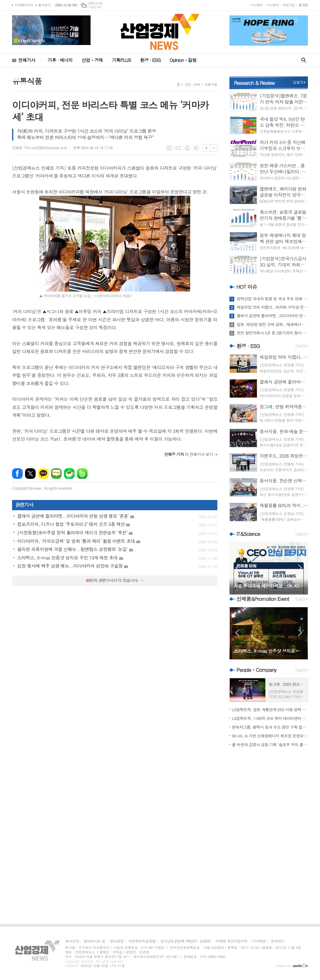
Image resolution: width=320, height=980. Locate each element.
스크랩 (196, 148)
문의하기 (278, 941)
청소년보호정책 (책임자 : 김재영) (186, 941)
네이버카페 (69, 474)
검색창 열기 (302, 60)
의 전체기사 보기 (189, 454)
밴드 (82, 474)
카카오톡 (43, 474)
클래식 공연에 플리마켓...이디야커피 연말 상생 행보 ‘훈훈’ (272, 316)
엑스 (30, 474)
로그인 (303, 5)
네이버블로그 (56, 474)
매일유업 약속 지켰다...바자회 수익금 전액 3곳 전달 (272, 307)
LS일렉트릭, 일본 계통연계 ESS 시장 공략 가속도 (270, 709)
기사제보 (256, 5)
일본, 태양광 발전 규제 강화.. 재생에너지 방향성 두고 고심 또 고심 (272, 324)
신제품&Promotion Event (263, 599)
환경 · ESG (150, 60)
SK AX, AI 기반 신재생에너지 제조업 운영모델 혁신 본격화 (270, 736)
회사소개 (72, 941)
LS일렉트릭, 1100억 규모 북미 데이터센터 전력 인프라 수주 (270, 718)
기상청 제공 (95, 7)
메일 (178, 148)
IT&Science (248, 534)
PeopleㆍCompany (256, 670)
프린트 (187, 148)
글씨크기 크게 (206, 148)
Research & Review (254, 83)
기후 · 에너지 (60, 60)
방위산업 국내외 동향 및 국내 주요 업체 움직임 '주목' (272, 299)
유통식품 (211, 84)
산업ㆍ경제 (92, 60)
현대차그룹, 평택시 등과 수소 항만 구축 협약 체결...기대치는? (270, 727)
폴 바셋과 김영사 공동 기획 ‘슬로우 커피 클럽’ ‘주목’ (270, 745)
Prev (237, 568)
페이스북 (17, 474)
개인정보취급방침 (142, 941)
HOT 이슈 (247, 287)
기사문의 (272, 5)
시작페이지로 (24, 5)
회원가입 (289, 5)
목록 (169, 148)
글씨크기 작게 (214, 148)
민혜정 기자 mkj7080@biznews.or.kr (40, 148)
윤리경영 (117, 941)
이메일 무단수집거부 (232, 941)
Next (300, 568)
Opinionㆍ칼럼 (183, 60)
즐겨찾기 (44, 5)
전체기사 (27, 60)
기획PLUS (122, 60)
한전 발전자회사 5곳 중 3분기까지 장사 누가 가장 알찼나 (272, 333)
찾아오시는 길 (94, 941)
